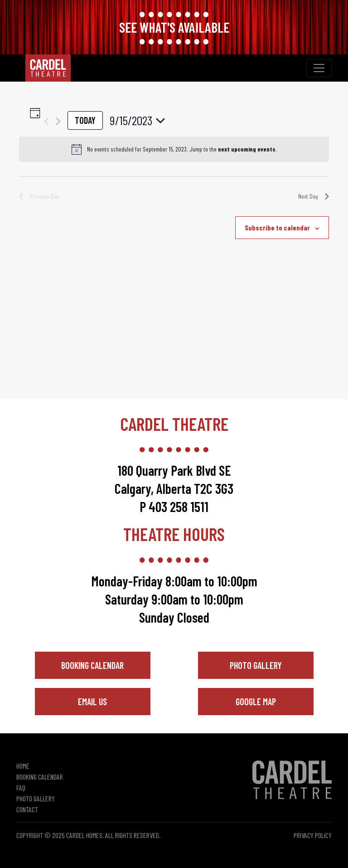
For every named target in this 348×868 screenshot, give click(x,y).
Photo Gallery (256, 665)
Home (23, 766)
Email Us (92, 702)
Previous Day (39, 196)
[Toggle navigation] (319, 68)
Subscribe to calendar (277, 227)
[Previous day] (46, 121)
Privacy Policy (313, 835)
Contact (27, 809)
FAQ (21, 788)
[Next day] (58, 121)
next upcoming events (247, 149)
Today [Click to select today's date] (85, 120)
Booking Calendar (92, 665)
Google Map (256, 702)
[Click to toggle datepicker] (137, 121)
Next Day (314, 196)
